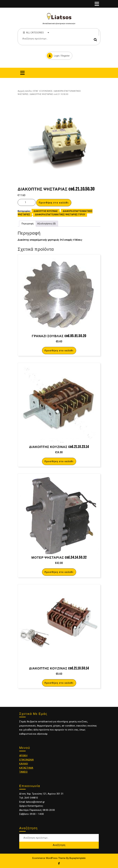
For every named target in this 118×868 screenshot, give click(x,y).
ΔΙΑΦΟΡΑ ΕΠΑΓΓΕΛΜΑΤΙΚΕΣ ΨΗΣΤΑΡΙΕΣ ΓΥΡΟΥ (60, 214)
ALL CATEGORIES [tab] (36, 32)
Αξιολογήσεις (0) (46, 224)
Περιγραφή (27, 224)
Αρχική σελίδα (25, 91)
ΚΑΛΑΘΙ (24, 764)
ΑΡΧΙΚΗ (23, 756)
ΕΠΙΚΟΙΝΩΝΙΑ (26, 760)
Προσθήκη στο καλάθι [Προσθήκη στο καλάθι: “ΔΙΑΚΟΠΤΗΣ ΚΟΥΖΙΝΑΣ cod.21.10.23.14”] (59, 461)
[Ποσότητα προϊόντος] (27, 202)
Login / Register (58, 55)
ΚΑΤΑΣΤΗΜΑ (26, 768)
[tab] (97, 4)
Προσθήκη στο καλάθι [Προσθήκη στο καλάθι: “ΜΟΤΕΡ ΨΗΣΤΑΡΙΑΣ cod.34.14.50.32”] (59, 572)
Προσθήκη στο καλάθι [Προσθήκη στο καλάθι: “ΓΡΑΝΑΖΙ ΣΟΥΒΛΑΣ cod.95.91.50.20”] (59, 350)
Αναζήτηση (95, 40)
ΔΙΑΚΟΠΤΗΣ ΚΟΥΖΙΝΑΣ (46, 211)
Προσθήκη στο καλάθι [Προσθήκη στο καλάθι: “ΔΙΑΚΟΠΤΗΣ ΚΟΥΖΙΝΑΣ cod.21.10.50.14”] (59, 683)
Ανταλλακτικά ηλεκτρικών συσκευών (59, 23)
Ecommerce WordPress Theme (49, 858)
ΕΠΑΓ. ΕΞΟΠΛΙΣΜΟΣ (43, 91)
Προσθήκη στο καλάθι (54, 203)
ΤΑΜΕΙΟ (23, 772)
